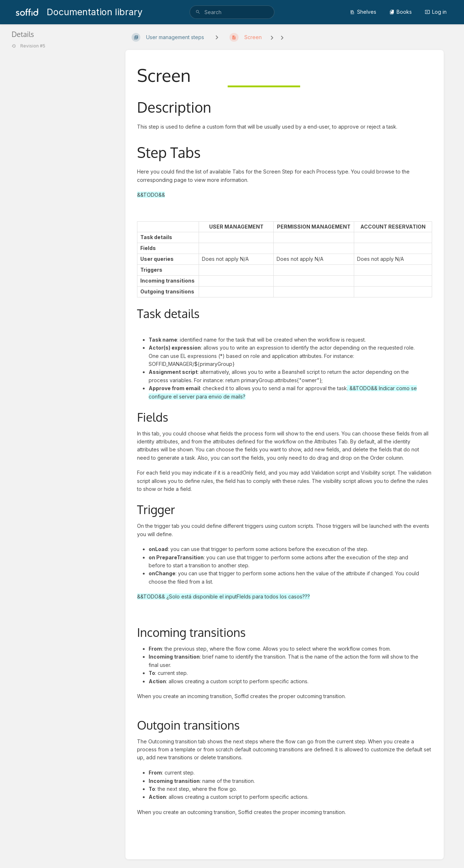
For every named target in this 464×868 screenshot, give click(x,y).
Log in (436, 12)
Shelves (363, 12)
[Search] (198, 12)
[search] (232, 12)
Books (401, 12)
